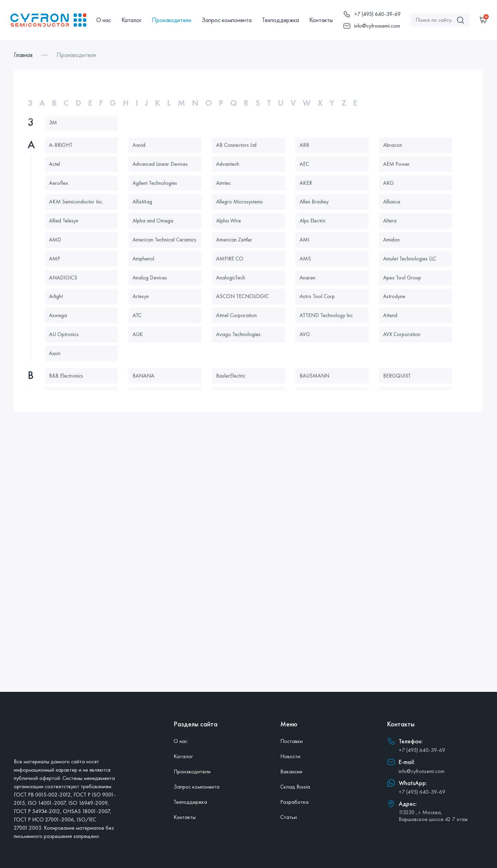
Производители (172, 20)
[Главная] (48, 20)
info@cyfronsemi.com (422, 771)
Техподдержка (280, 20)
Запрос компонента (227, 20)
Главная (23, 55)
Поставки (291, 741)
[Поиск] (460, 20)
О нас (104, 20)
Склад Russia (295, 787)
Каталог (131, 20)
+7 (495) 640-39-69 (422, 750)
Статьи (289, 817)
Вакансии (291, 771)
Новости (290, 756)
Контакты (321, 20)
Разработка (294, 802)
